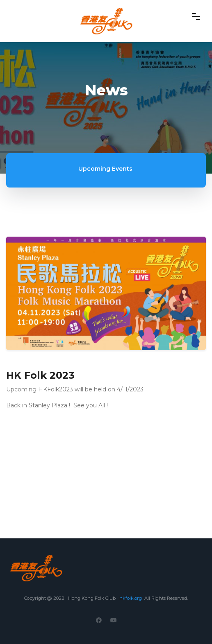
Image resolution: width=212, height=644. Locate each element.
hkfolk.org (131, 598)
